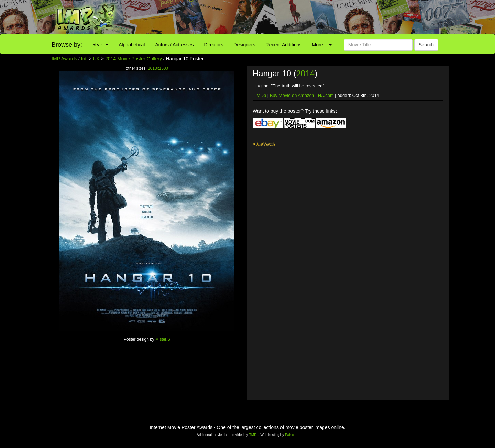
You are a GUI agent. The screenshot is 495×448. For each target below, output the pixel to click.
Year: (100, 45)
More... (322, 45)
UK (96, 59)
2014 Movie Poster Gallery (134, 59)
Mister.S (163, 339)
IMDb (261, 95)
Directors (213, 45)
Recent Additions (284, 45)
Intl (84, 59)
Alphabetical (132, 45)
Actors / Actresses (174, 45)
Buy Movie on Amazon (292, 95)
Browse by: (67, 45)
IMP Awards (64, 59)
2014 (305, 73)
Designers (244, 45)
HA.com (326, 95)
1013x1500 (158, 68)
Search (426, 45)
